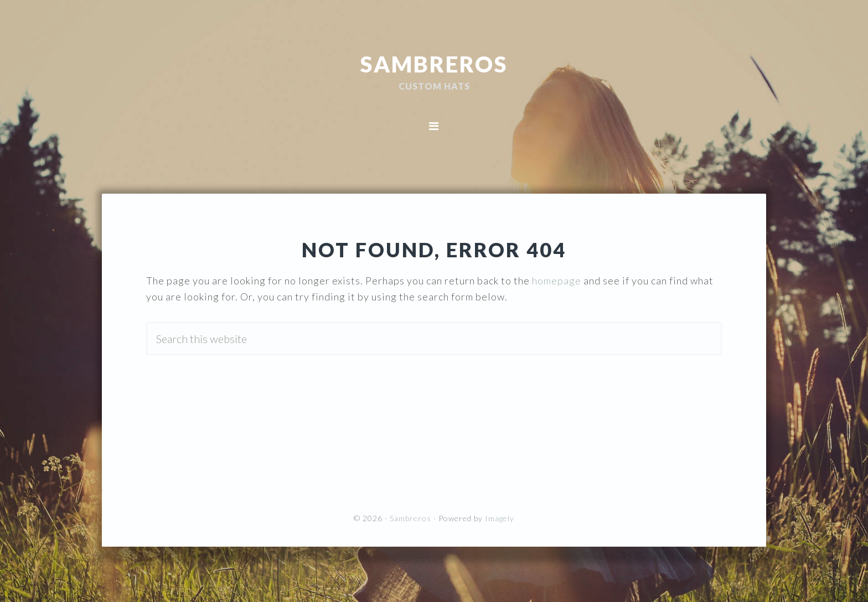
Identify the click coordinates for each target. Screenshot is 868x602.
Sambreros (434, 64)
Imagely (500, 518)
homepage (557, 281)
